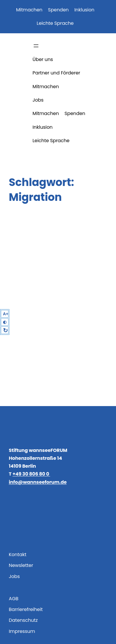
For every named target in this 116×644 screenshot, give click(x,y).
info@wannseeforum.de (38, 482)
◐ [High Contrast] (5, 322)
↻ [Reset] (5, 330)
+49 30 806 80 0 (31, 474)
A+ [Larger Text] (6, 314)
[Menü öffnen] (36, 46)
